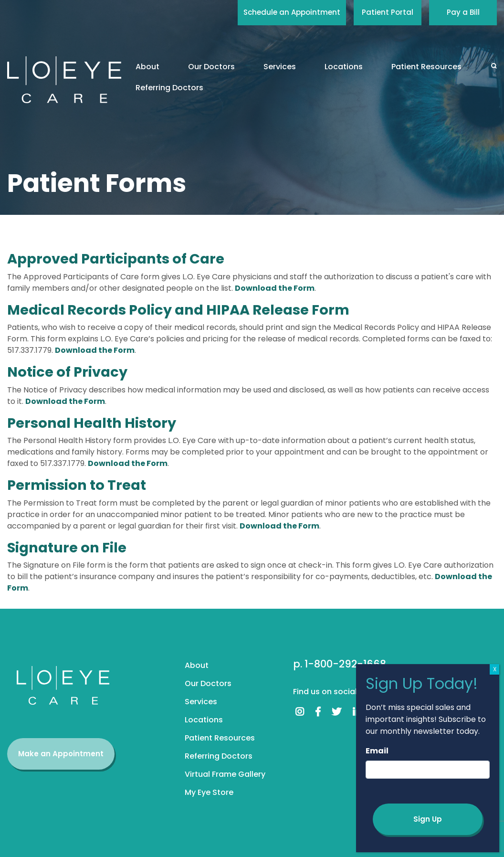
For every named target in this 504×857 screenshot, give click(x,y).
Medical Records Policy (89, 310)
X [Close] (495, 669)
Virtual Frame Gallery (225, 774)
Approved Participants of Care (116, 259)
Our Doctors (211, 67)
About (147, 67)
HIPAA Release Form (278, 310)
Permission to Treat (77, 485)
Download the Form (275, 288)
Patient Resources (426, 67)
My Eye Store (209, 792)
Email (377, 751)
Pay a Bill (463, 12)
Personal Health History (92, 423)
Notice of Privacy (67, 372)
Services (280, 67)
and (189, 310)
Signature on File (67, 548)
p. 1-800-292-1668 (340, 664)
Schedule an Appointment (292, 12)
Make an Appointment (61, 754)
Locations (344, 67)
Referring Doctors (169, 88)
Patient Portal (388, 12)
